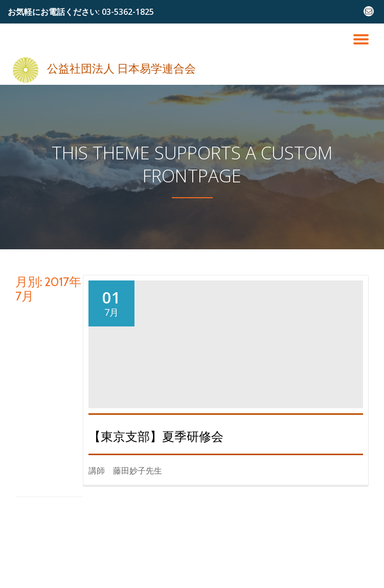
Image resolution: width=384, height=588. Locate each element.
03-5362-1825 (128, 12)
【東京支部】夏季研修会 (156, 437)
